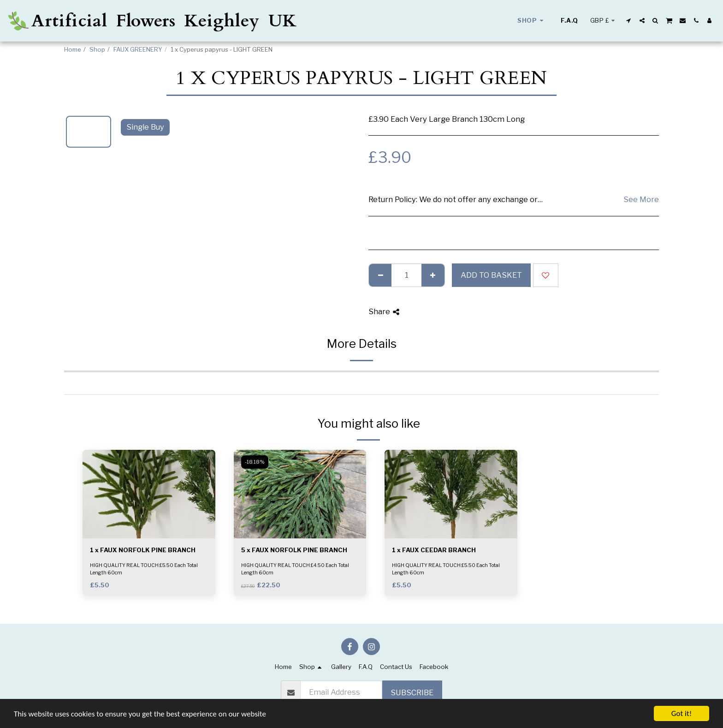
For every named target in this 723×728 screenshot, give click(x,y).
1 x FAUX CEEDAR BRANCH (434, 550)
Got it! (682, 713)
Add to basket (491, 275)
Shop (97, 49)
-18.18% (255, 462)
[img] (149, 494)
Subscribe (412, 692)
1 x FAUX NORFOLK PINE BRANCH (143, 550)
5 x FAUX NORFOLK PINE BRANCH (294, 550)
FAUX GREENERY (138, 49)
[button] (629, 21)
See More (641, 199)
